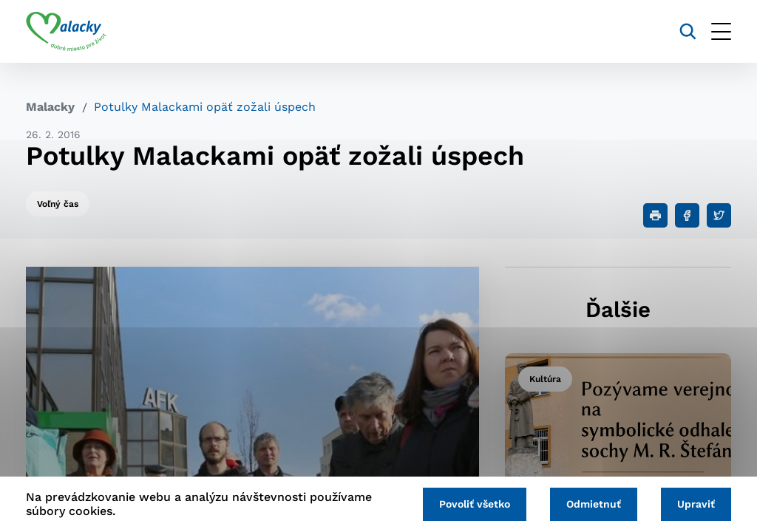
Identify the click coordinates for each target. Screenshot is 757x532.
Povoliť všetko (475, 504)
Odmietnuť (594, 504)
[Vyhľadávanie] (688, 31)
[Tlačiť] (655, 215)
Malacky (50, 107)
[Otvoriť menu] (721, 31)
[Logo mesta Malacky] (66, 32)
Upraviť (696, 504)
